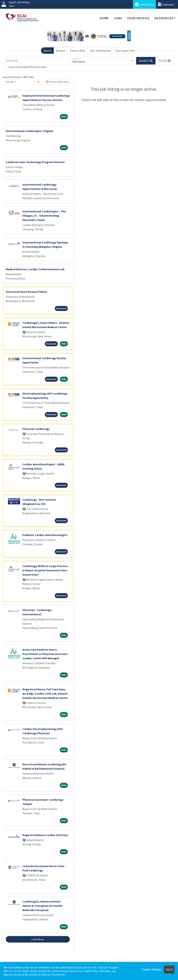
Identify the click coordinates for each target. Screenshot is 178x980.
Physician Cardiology (36, 429)
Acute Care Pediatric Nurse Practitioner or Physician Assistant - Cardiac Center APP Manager (46, 654)
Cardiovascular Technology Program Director (35, 162)
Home (104, 18)
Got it (169, 970)
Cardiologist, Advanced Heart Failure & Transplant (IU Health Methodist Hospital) (42, 906)
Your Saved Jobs (125, 51)
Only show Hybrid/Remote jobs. (28, 67)
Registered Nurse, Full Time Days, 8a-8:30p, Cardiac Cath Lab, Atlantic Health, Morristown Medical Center (45, 694)
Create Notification (58, 82)
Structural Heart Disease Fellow (26, 292)
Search (47, 51)
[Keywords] (37, 61)
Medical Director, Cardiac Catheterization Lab (35, 269)
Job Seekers (144, 4)
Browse (61, 51)
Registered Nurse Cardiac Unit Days (45, 835)
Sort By (10, 82)
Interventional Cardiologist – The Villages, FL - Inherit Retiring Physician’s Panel (44, 216)
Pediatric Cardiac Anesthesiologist (45, 535)
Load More (38, 939)
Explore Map (78, 51)
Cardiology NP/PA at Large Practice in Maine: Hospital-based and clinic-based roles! (45, 570)
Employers (166, 4)
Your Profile (138, 18)
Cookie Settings (151, 970)
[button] (165, 61)
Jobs (118, 18)
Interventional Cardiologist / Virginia (29, 131)
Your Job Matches (100, 51)
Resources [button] (164, 18)
